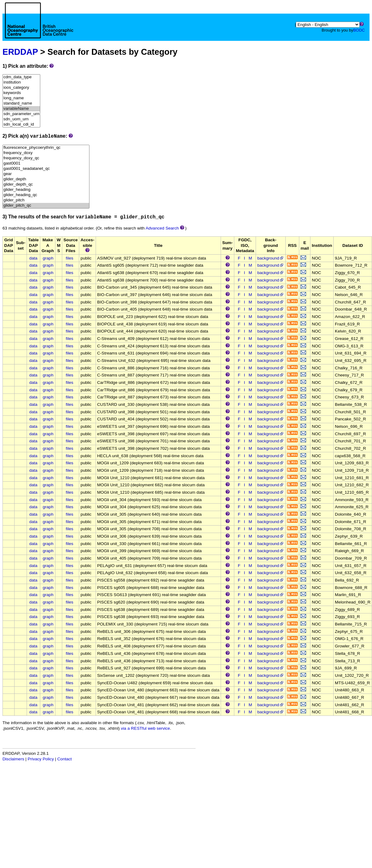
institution (21, 82)
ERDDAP (20, 52)
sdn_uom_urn (21, 119)
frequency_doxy (46, 153)
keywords (21, 93)
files (70, 258)
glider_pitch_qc (46, 206)
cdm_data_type (21, 77)
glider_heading (46, 190)
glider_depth (46, 179)
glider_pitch (46, 200)
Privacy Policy (41, 759)
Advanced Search (162, 228)
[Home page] (39, 27)
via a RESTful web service (146, 728)
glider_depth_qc (46, 185)
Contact (65, 759)
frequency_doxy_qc (46, 158)
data (33, 258)
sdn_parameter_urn (21, 114)
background (271, 258)
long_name (21, 98)
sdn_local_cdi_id (21, 125)
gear (46, 174)
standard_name (21, 103)
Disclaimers (13, 759)
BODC (359, 30)
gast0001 (46, 163)
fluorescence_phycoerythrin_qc (46, 148)
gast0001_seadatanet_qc (46, 169)
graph (48, 258)
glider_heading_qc (46, 195)
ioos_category (21, 88)
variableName (21, 109)
